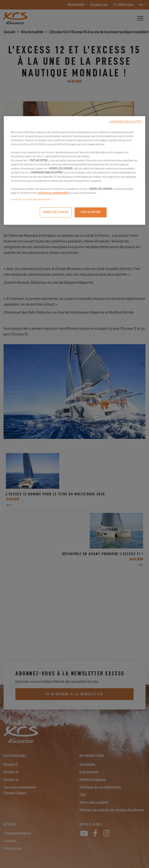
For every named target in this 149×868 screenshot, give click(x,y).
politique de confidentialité (53, 193)
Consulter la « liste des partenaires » (31, 199)
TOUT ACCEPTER (90, 212)
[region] (75, 170)
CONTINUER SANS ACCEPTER (125, 122)
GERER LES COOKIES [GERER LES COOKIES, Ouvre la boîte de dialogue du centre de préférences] (56, 212)
